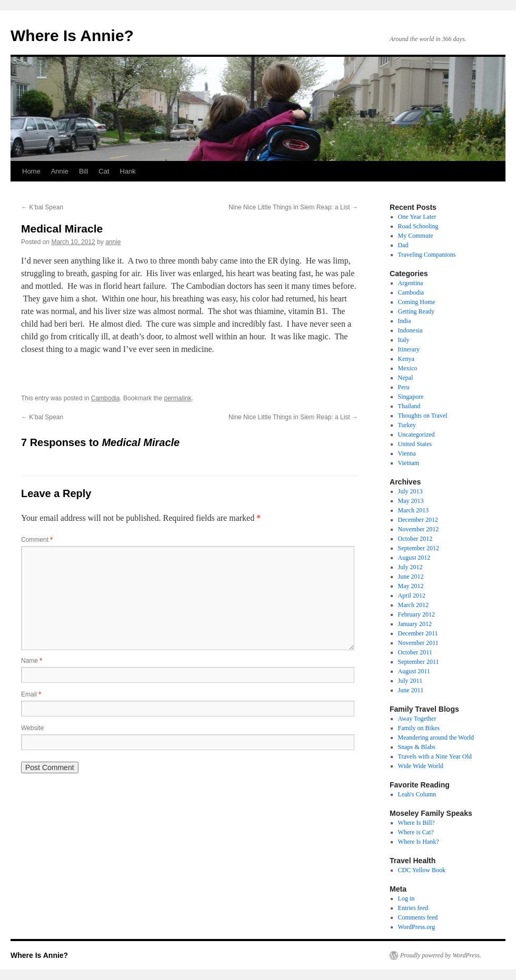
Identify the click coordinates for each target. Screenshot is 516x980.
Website (32, 728)
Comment (37, 540)
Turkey (407, 425)
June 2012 (411, 577)
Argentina (411, 283)
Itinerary (409, 349)
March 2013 (413, 510)
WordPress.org (416, 927)
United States (415, 444)
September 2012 (419, 548)
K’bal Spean (42, 207)
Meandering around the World (436, 737)
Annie (60, 171)
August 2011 (414, 671)
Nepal (406, 378)
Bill (83, 171)
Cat (104, 171)
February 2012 (416, 614)
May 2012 (411, 586)
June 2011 (411, 690)
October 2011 (415, 652)
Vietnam (409, 463)
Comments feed (418, 917)
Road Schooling (418, 226)
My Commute (416, 236)
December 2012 (418, 520)
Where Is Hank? (419, 842)
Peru (404, 387)
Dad (403, 245)
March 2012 (413, 605)
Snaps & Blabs (417, 747)
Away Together (417, 719)
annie (113, 242)
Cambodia (106, 398)
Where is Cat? (416, 832)
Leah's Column (417, 794)
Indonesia (410, 330)
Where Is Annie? (72, 36)
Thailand (409, 406)
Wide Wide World (421, 766)
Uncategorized (416, 435)
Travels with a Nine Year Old (435, 756)
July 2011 (410, 681)
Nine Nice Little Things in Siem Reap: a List (293, 207)
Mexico (408, 368)
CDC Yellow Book (422, 870)
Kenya (406, 359)
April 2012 (412, 595)
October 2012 (415, 539)
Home (31, 171)
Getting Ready (416, 311)
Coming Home (417, 302)
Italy (404, 340)
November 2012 (419, 529)
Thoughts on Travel (423, 416)
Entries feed (413, 908)
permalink (177, 398)
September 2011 (419, 662)
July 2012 (410, 567)
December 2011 (418, 633)
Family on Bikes (419, 728)
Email (31, 694)
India (405, 321)
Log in (406, 898)
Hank (128, 171)
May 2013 (411, 501)
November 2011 (418, 643)
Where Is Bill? (416, 823)
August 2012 (414, 558)
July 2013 (410, 491)
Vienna (407, 453)
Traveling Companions (427, 255)
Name (32, 661)
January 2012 (415, 624)
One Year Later (417, 217)
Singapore (411, 397)
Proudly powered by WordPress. (441, 955)
